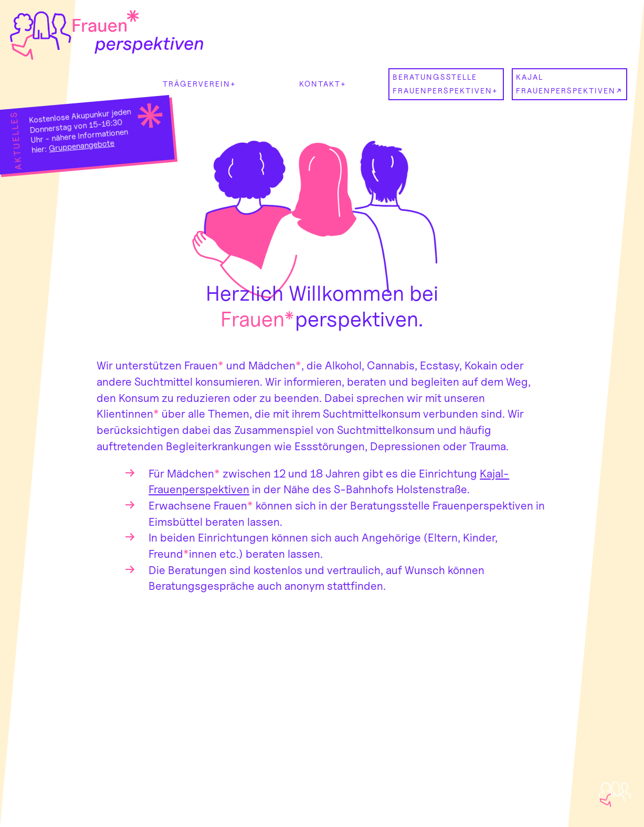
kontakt (320, 84)
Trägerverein (197, 84)
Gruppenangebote (82, 146)
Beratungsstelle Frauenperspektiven (442, 84)
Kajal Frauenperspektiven (566, 84)
